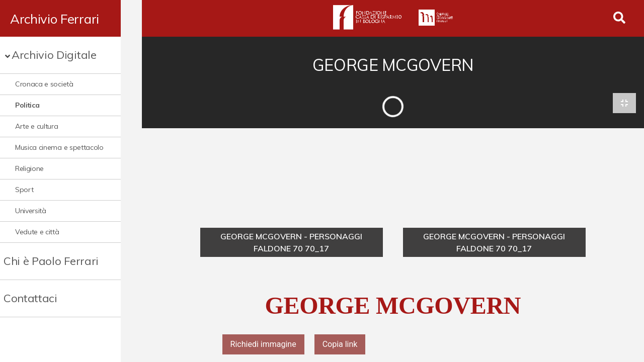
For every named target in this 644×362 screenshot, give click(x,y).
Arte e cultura (37, 126)
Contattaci (30, 298)
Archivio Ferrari (55, 19)
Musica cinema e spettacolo (59, 147)
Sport (24, 190)
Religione (29, 168)
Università (31, 211)
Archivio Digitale (54, 55)
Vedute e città (37, 232)
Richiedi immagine (263, 345)
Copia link (340, 345)
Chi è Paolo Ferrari (51, 261)
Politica (27, 105)
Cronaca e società (44, 84)
